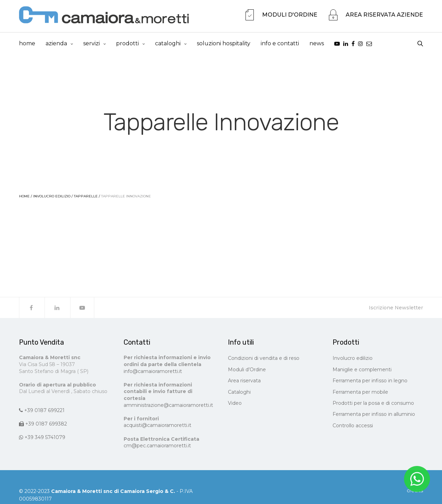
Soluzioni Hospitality (224, 44)
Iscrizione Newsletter (396, 309)
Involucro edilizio (52, 198)
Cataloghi (239, 393)
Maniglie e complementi (362, 371)
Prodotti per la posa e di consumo (373, 404)
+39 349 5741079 (42, 439)
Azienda (56, 44)
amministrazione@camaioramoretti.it (168, 407)
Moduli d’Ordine (247, 371)
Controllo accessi (353, 427)
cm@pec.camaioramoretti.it (157, 447)
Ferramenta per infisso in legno (370, 382)
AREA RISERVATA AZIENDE (384, 15)
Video (235, 404)
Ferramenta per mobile (360, 393)
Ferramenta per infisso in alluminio (374, 416)
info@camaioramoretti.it (153, 373)
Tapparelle (86, 198)
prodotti (127, 44)
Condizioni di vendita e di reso (264, 360)
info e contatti (280, 44)
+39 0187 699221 (42, 412)
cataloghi (168, 44)
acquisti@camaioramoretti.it (157, 427)
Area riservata (244, 382)
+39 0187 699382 (43, 425)
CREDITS (415, 492)
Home (27, 44)
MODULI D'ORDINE (290, 15)
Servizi (92, 44)
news (317, 44)
